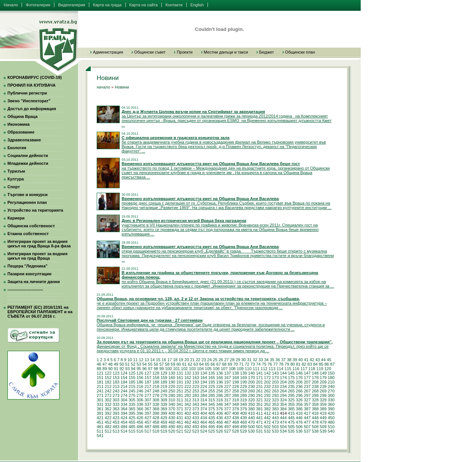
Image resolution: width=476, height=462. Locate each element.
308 (156, 400)
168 (235, 378)
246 (140, 391)
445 (291, 418)
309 (164, 400)
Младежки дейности (28, 163)
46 (99, 364)
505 (291, 427)
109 (240, 369)
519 (164, 431)
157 (148, 378)
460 (172, 422)
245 (132, 391)
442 (267, 418)
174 (283, 378)
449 (323, 418)
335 (132, 404)
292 (267, 395)
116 (296, 369)
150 (331, 373)
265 (291, 391)
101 (176, 369)
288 (235, 395)
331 (100, 404)
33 (261, 360)
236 (299, 386)
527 (228, 431)
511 (100, 431)
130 (172, 373)
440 (251, 418)
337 (148, 404)
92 (122, 369)
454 (124, 422)
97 (150, 369)
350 (251, 404)
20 (187, 360)
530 (251, 431)
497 (228, 427)
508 (315, 427)
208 (315, 382)
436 (219, 418)
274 (124, 395)
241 (100, 391)
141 (259, 373)
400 (172, 413)
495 (212, 427)
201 (259, 382)
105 (208, 369)
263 (275, 391)
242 (108, 391)
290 (251, 395)
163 (196, 378)
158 (156, 378)
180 (331, 378)
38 (289, 360)
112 (264, 369)
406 (219, 413)
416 (299, 413)
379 (244, 409)
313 (196, 400)
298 (315, 395)
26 (221, 360)
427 (148, 418)
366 (140, 409)
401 (180, 413)
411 (259, 413)
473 (275, 422)
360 (331, 404)
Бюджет (267, 52)
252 (188, 391)
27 (226, 360)
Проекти (184, 52)
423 (116, 418)
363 (116, 409)
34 (266, 360)
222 (188, 386)
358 (315, 404)
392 (108, 413)
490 (172, 427)
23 (204, 360)
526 (219, 431)
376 (219, 409)
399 (164, 413)
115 (288, 369)
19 (181, 360)
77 (276, 364)
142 (267, 373)
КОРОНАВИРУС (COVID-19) (35, 77)
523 (196, 431)
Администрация (108, 52)
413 (275, 413)
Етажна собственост (28, 234)
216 (140, 386)
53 (139, 364)
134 (203, 373)
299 (323, 395)
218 (156, 386)
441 (259, 418)
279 (164, 395)
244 (124, 391)
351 (259, 404)
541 (100, 436)
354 (283, 404)
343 (196, 404)
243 (116, 391)
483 (116, 427)
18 (175, 360)
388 (315, 409)
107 (224, 369)
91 (116, 369)
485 (132, 427)
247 (148, 391)
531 (259, 431)
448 (315, 418)
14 (152, 360)
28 (232, 360)
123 (116, 373)
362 (108, 409)
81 (298, 364)
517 (148, 431)
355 (291, 404)
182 (108, 382)
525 (212, 431)
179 (323, 378)
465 (212, 422)
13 (147, 360)
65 (207, 364)
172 (267, 378)
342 (188, 404)
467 (228, 422)
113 (272, 369)
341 (180, 404)
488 (156, 427)
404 (203, 413)
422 (108, 418)
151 (100, 378)
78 (281, 364)
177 (307, 378)
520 (172, 431)
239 (323, 386)
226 (219, 386)
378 (235, 409)
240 (331, 386)
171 (259, 378)
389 (323, 409)
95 (139, 369)
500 (251, 427)
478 (315, 422)
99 (161, 369)
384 (283, 409)
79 (287, 364)
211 (100, 386)
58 (167, 364)
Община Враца (22, 116)
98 (156, 369)
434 (203, 418)
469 (244, 422)
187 (148, 382)
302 (108, 400)
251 (180, 391)
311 (180, 400)
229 (244, 386)
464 (203, 422)
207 (307, 382)
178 (315, 378)
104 (200, 369)
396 (140, 413)
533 (275, 431)
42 (312, 360)
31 (249, 360)
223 (196, 386)
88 (99, 369)
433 (196, 418)
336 (140, 404)
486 (140, 427)
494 (203, 427)
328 (315, 400)
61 (184, 364)
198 (235, 382)
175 (291, 378)
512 (108, 431)
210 (331, 382)
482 (108, 427)
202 (267, 382)
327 (307, 400)
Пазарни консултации (29, 274)
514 (124, 431)
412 (267, 413)
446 (299, 418)
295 (291, 395)
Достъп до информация (32, 109)
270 (331, 391)
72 (247, 364)
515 (132, 431)
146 (299, 373)
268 (315, 391)
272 (108, 395)
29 (238, 360)
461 (180, 422)
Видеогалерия (72, 5)
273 (116, 395)
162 (188, 378)
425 (132, 418)
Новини (122, 87)
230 (251, 386)
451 (100, 422)
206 (299, 382)
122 (108, 373)
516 (140, 431)
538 (315, 431)
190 (172, 382)
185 (132, 382)
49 (116, 364)
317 (228, 400)
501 (259, 427)
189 (164, 382)
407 (228, 413)
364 (124, 409)
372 (188, 409)
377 (228, 409)
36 (278, 360)
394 (124, 413)
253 (196, 391)
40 (300, 360)
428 (156, 418)
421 (100, 418)
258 (235, 391)
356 (299, 404)
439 (244, 418)
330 (331, 400)
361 (100, 409)
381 (259, 409)
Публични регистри (27, 93)
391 (100, 413)
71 (241, 364)
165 (212, 378)
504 (283, 427)
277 (148, 395)
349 (244, 404)
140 (251, 373)
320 (251, 400)
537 (307, 431)
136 (219, 373)
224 (203, 386)
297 (307, 395)
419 (323, 413)
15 (158, 360)
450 (331, 418)
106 (216, 369)
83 (310, 364)
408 (235, 413)
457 (148, 422)
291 (259, 395)
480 (331, 422)
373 (196, 409)
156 (140, 378)
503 (275, 427)
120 (328, 369)
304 (124, 400)
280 (172, 395)
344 (203, 404)
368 (156, 409)
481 (100, 427)
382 (267, 409)
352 (267, 404)
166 (219, 378)
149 (323, 373)
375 (212, 409)
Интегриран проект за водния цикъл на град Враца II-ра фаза (39, 244)
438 (235, 418)
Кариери (16, 218)
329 (323, 400)
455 (132, 422)
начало (103, 87)
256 (219, 391)
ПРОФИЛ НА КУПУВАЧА (31, 85)
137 (228, 373)
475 (291, 422)
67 (219, 364)
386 (299, 409)
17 (170, 360)
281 (180, 395)
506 (299, 427)
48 (110, 364)
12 (141, 360)
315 (212, 400)
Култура (16, 179)
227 (228, 386)
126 (140, 373)
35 (272, 360)
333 (116, 404)
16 (164, 360)
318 (235, 400)
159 (164, 378)
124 (124, 373)
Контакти (174, 5)
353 (275, 404)
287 (228, 395)
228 (235, 386)
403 (196, 413)
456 (140, 422)
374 (203, 409)
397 (148, 413)
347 (228, 404)
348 (235, 404)
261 (259, 391)
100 (168, 369)
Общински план (300, 52)
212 (108, 386)
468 (235, 422)
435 (212, 418)
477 (307, 422)
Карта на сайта (144, 5)
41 (306, 360)
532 (267, 431)
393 (116, 413)
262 (267, 391)
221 (180, 386)
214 (124, 386)
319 (244, 400)
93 (128, 369)
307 (148, 400)
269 (323, 391)
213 (116, 386)
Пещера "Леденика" (28, 266)
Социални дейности (28, 155)
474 (283, 422)
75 (264, 364)
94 (133, 369)
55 (150, 364)
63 (196, 364)
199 (244, 382)
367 (148, 409)
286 (219, 395)
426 (140, 418)
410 (251, 413)
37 (283, 360)
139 (244, 373)
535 (291, 431)
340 (172, 404)
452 (108, 422)
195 (212, 382)
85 (321, 364)
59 (173, 364)
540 (331, 431)
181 (100, 382)
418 (315, 413)
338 (156, 404)
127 (148, 373)
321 (259, 400)
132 (188, 373)
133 (196, 373)
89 (104, 369)
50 (122, 364)
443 (275, 418)
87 (332, 364)
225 (212, 386)
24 (209, 360)
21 (192, 360)
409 (244, 413)
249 (164, 391)
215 (132, 386)
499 (244, 427)
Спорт (14, 187)
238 (315, 386)
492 (188, 427)
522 (188, 431)
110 (248, 369)
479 (323, 422)
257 (228, 391)
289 (244, 395)
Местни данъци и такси (226, 52)
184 (124, 382)
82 (304, 364)
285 (212, 395)
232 (267, 386)
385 (291, 409)
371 (180, 409)
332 (108, 404)
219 (164, 386)
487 (148, 427)
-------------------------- (25, 289)
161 (180, 378)
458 (156, 422)
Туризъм (16, 171)
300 (331, 395)
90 (110, 369)
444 (283, 418)
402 (188, 413)
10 (130, 360)
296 (299, 395)
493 (196, 427)
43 (318, 360)
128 (156, 373)
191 (180, 382)
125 (132, 373)
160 (172, 378)
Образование (21, 132)
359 (323, 404)
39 (295, 360)
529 (244, 431)
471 (259, 422)
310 (172, 400)
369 (164, 409)
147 (307, 373)
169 (244, 378)
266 (299, 391)
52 (133, 364)
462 (188, 422)
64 (202, 364)
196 (219, 382)
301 (100, 400)
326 (299, 400)
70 (236, 364)
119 (320, 369)
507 (307, 427)
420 (331, 413)
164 (203, 378)
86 (327, 364)
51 (128, 364)
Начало (11, 5)
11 (135, 360)
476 (299, 422)
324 (283, 400)
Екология (17, 148)
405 (212, 413)
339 (164, 404)
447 (307, 418)
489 (164, 427)
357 (307, 404)
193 (196, 382)
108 (232, 369)
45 (329, 360)
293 (275, 395)
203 (275, 382)
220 (172, 386)
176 (299, 378)
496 (219, 427)
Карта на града (107, 5)
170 (251, 378)
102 (184, 369)
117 (304, 369)
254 (203, 391)
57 (161, 364)
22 (198, 360)
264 (283, 391)
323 (275, 400)
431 (180, 418)
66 (213, 364)
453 (116, 422)
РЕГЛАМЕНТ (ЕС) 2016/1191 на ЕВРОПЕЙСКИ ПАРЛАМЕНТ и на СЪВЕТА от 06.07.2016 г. (40, 312)
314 (203, 400)
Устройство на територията (35, 210)
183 (116, 382)
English (197, 5)
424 (124, 418)
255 (212, 391)
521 (180, 431)
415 (291, 413)
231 (259, 386)
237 (307, 386)
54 (145, 364)
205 (291, 382)
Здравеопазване (24, 140)
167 (228, 378)
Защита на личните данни (34, 282)
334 (124, 404)
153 (116, 378)
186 (140, 382)
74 (258, 364)
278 (156, 395)
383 (275, 409)
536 (299, 431)
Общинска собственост (31, 226)
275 (132, 395)
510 (331, 427)
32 (255, 360)
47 (104, 364)
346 (219, 404)
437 (228, 418)
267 (307, 391)
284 (203, 395)
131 (180, 373)
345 (212, 404)
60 (178, 364)
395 (132, 413)
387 (307, 409)
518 (156, 431)
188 (156, 382)
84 (315, 364)
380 (251, 409)
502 (267, 427)
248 (156, 391)
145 (291, 373)
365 (132, 409)
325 (291, 400)
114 (280, 369)
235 (291, 386)
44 (323, 360)
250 (172, 391)
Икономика (19, 124)
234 (283, 386)
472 (267, 422)
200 (251, 382)
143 (275, 373)
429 (164, 418)
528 (235, 431)
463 (196, 422)
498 (235, 427)
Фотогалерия (38, 5)
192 (188, 382)
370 (172, 409)
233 (275, 386)
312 (188, 400)
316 (219, 400)
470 (251, 422)
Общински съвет (150, 52)
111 (256, 369)
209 (323, 382)
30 (244, 360)
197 (228, 382)
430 (172, 418)
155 (132, 378)
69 (230, 364)
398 (156, 413)
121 (100, 373)
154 (124, 378)
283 (196, 395)
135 (212, 373)
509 (323, 427)
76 (270, 364)
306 (140, 400)
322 (267, 400)
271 (100, 395)
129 (164, 373)
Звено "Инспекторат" (29, 101)
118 (312, 369)
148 (315, 373)
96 (145, 369)
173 (275, 378)
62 (190, 364)
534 (283, 431)
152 (108, 378)
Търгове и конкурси (28, 195)
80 (293, 364)
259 (244, 391)
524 (203, 431)
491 (180, 427)
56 (156, 364)
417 (307, 413)
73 (253, 364)
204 (283, 382)
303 (116, 400)
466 (219, 422)
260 (251, 391)
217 (148, 386)
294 (283, 395)
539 (323, 431)
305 (132, 400)
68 (224, 364)
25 (215, 360)
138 (235, 373)
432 (188, 418)
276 (140, 395)
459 (164, 422)
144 (283, 373)
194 (203, 382)
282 (188, 395)
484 (124, 427)
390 (331, 409)
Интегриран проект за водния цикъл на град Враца (37, 256)
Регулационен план (27, 202)
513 (116, 431)
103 (192, 369)
